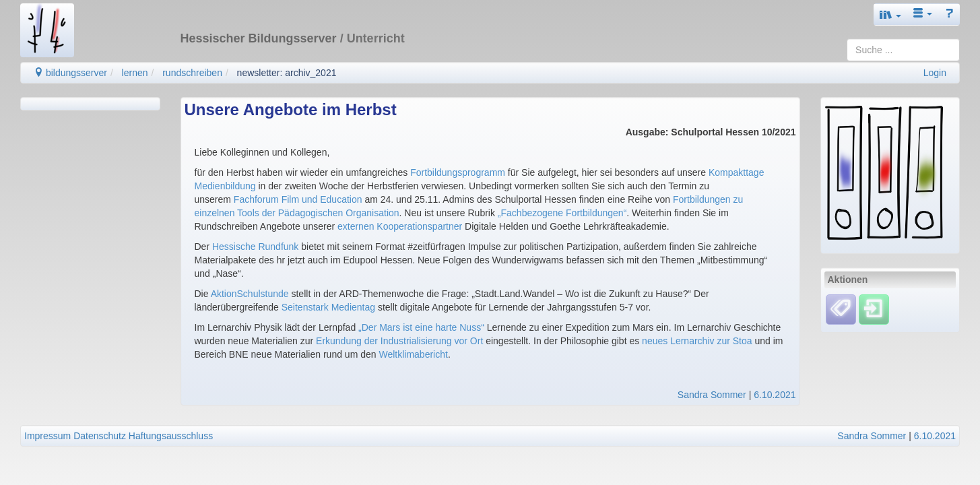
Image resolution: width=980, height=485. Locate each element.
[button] (890, 14)
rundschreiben (192, 73)
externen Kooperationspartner (400, 226)
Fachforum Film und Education (299, 199)
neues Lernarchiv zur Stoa (697, 341)
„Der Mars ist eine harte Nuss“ (421, 327)
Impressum (47, 436)
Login (935, 73)
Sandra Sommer (712, 395)
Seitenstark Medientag (328, 307)
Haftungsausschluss (171, 436)
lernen (135, 73)
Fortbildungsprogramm (458, 172)
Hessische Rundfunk (255, 247)
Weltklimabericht (413, 354)
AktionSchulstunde (250, 294)
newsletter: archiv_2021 (287, 73)
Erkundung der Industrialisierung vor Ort (399, 341)
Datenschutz (100, 436)
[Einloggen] (874, 309)
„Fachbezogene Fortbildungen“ (562, 213)
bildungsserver (70, 73)
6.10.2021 (775, 395)
